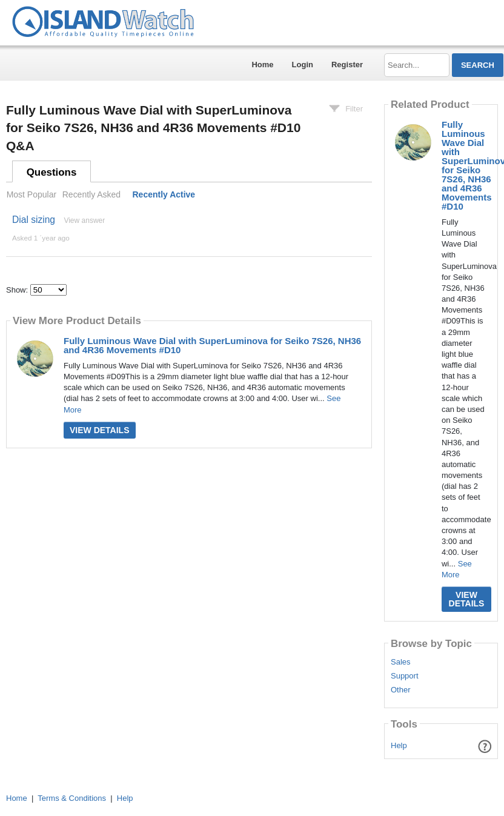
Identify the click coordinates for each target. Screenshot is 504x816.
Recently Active (164, 194)
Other (401, 690)
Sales (401, 662)
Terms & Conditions (72, 798)
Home (262, 65)
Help (399, 745)
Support (405, 676)
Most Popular (31, 194)
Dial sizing (34, 220)
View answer (84, 221)
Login (303, 65)
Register (347, 65)
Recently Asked (91, 194)
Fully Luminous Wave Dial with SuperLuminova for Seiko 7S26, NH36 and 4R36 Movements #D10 (212, 345)
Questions (52, 172)
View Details (100, 430)
